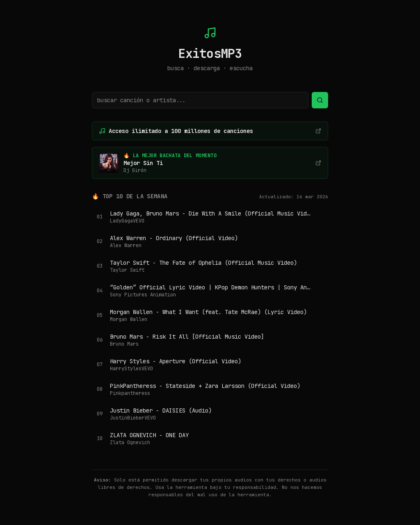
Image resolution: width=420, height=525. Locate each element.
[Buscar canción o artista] (200, 100)
